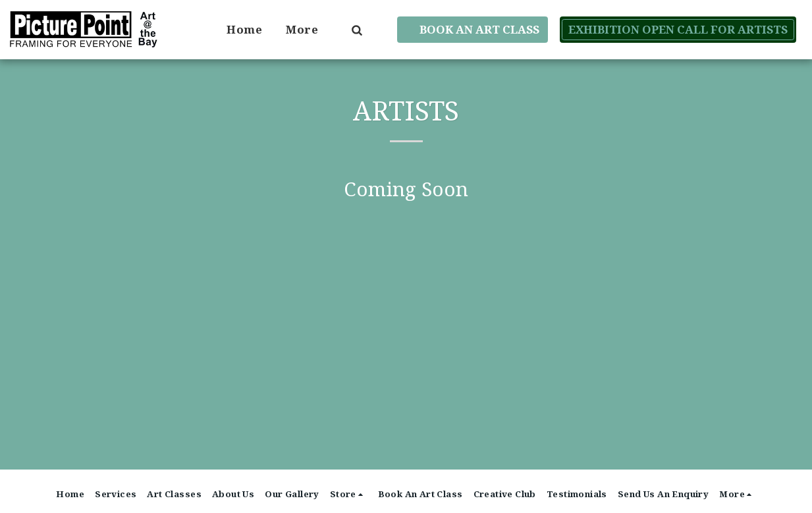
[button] (357, 30)
